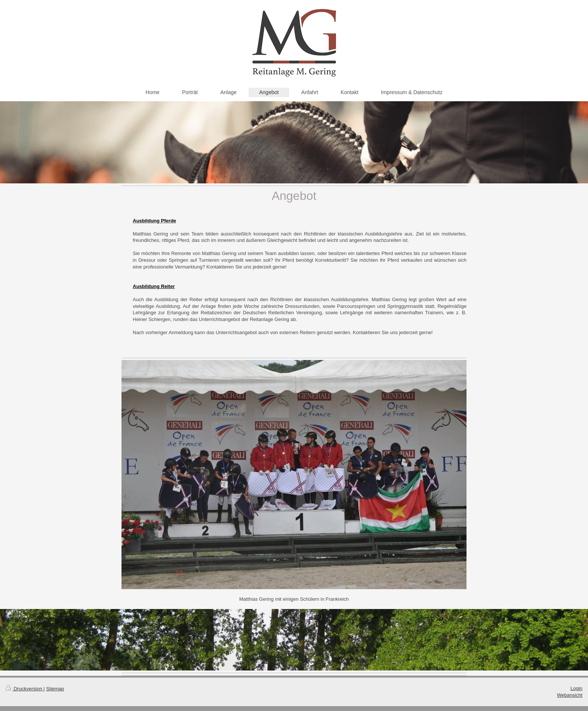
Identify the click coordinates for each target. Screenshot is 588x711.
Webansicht (570, 695)
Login (576, 688)
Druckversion (25, 689)
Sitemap (55, 689)
